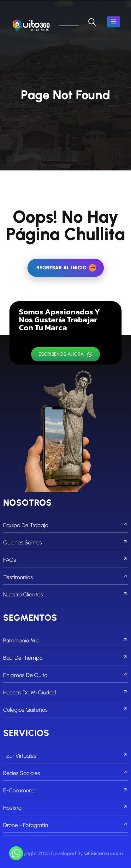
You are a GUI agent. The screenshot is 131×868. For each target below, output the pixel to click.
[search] (92, 22)
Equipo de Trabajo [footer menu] (65, 525)
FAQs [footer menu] (65, 560)
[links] (31, 26)
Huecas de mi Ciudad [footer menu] (65, 693)
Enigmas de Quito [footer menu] (65, 675)
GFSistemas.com (104, 853)
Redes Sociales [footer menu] (65, 773)
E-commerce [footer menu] (65, 790)
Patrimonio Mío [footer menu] (65, 641)
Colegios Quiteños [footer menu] (65, 710)
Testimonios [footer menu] (65, 577)
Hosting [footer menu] (65, 808)
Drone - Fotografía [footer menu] (65, 825)
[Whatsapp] (16, 853)
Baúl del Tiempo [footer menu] (65, 658)
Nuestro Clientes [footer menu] (65, 595)
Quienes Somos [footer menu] (65, 543)
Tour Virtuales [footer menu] (65, 756)
